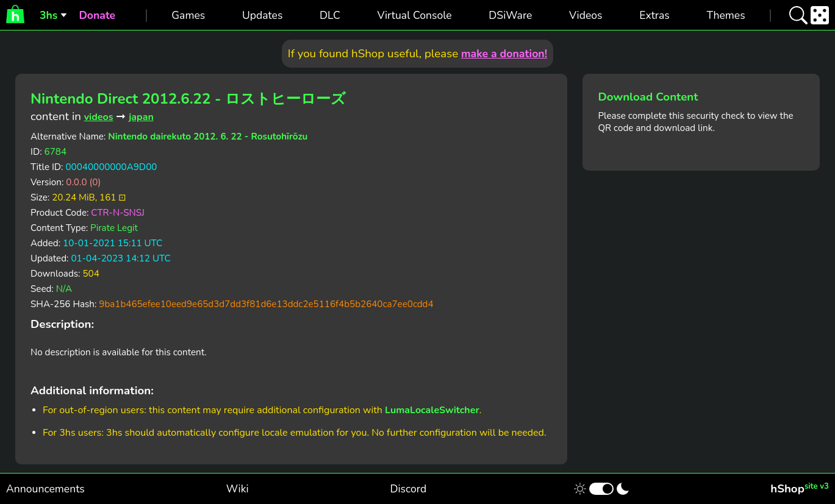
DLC (330, 15)
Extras (654, 15)
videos (99, 117)
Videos (586, 15)
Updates (263, 15)
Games (188, 15)
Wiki (238, 489)
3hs (48, 15)
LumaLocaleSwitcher (432, 410)
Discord (408, 489)
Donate (97, 15)
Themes (726, 15)
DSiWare (510, 15)
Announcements (45, 489)
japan (141, 117)
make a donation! (504, 54)
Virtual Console (414, 15)
